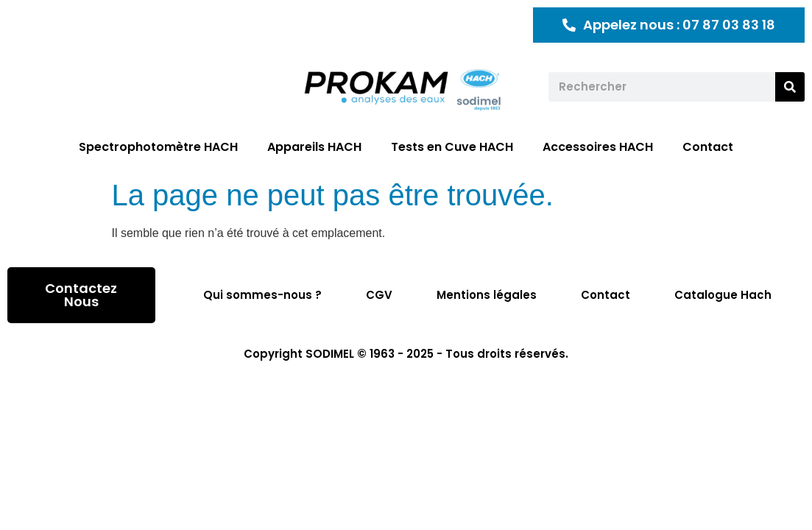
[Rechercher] (790, 87)
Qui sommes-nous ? (262, 295)
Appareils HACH (314, 147)
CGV (379, 295)
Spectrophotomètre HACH (158, 147)
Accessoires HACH (598, 147)
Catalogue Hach (723, 295)
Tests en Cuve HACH (452, 147)
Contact (708, 147)
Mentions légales (487, 295)
